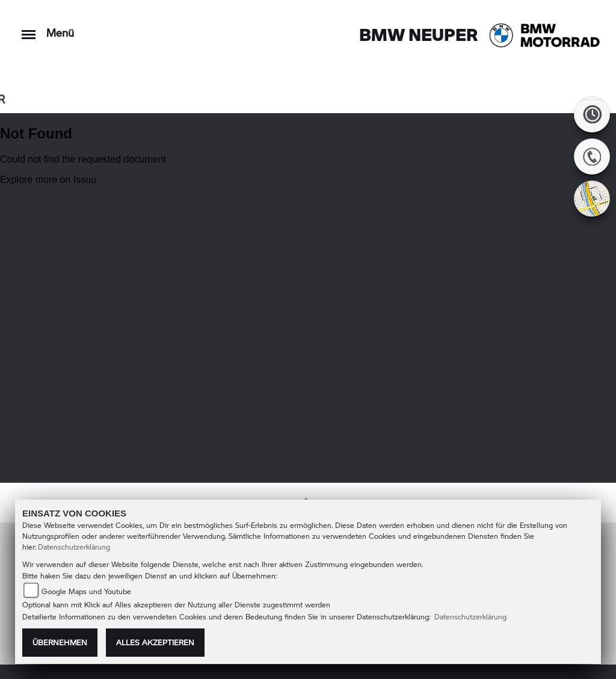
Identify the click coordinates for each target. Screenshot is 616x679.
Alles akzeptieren (155, 642)
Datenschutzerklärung (74, 547)
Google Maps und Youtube (86, 591)
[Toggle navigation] (29, 29)
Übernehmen (60, 642)
